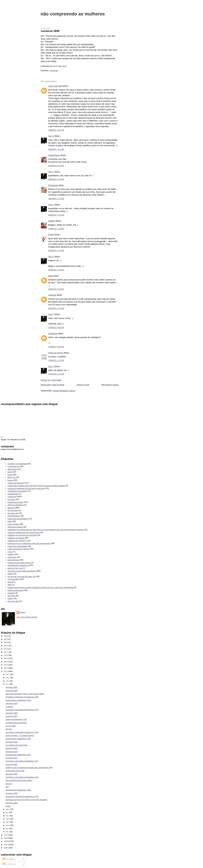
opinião (11, 554)
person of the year (15, 568)
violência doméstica (16, 590)
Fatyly (51, 234)
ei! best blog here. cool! (15, 771)
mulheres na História (16, 538)
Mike (51, 276)
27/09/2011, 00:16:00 (56, 328)
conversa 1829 (11, 703)
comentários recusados (17, 491)
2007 (6, 845)
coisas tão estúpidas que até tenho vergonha (26, 488)
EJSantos (53, 333)
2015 (6, 658)
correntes (11, 499)
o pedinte (9, 707)
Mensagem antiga (110, 385)
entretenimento (14, 516)
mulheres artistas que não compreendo (24, 532)
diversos (11, 508)
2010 (6, 835)
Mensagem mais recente (53, 385)
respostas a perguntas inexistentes (22, 571)
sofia (10, 582)
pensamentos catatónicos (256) (18, 790)
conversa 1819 (11, 803)
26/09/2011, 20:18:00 (56, 289)
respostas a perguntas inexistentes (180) (22, 697)
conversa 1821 (11, 774)
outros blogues (14, 560)
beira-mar (12, 477)
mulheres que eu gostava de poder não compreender (29, 543)
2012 (6, 668)
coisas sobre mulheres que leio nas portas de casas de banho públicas (36, 486)
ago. (8, 809)
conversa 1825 (11, 748)
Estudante (53, 185)
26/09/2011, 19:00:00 (56, 270)
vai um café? (11, 726)
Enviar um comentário (51, 380)
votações (11, 593)
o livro (10, 552)
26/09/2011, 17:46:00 (56, 251)
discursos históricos (16, 505)
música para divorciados (18, 546)
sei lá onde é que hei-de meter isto (22, 576)
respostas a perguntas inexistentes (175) (22, 796)
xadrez (10, 598)
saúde (10, 574)
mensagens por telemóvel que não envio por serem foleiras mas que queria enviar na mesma (46, 530)
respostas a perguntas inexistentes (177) (22, 761)
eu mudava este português (16, 745)
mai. (8, 819)
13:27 (64, 66)
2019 (6, 646)
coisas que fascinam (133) (16, 719)
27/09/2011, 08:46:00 (56, 347)
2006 (6, 848)
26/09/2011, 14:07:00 (56, 130)
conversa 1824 (11, 752)
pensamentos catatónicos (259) (18, 700)
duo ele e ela (13, 513)
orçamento (12, 557)
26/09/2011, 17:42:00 (56, 229)
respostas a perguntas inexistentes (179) (22, 710)
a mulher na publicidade (17, 464)
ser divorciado (13, 579)
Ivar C (51, 136)
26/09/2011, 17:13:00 (56, 199)
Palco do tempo (56, 353)
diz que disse (13, 510)
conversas (54, 70)
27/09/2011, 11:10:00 (56, 360)
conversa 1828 (50, 31)
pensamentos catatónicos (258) (18, 739)
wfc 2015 (11, 596)
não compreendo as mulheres (73, 14)
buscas (11, 480)
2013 (6, 665)
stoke (10, 585)
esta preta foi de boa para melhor (19, 780)
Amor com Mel (55, 86)
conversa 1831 (11, 687)
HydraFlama (54, 155)
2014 (6, 662)
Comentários (9, 864)
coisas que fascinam (16, 483)
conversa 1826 (11, 742)
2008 (6, 841)
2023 (6, 639)
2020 (6, 642)
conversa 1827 (11, 716)
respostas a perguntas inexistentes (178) (22, 732)
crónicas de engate (15, 502)
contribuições (13, 494)
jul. (7, 812)
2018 (6, 649)
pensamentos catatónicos (18, 565)
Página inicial (83, 385)
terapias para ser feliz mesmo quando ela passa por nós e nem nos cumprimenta (41, 587)
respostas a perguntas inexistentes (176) (22, 777)
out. (8, 681)
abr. (8, 822)
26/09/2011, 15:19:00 (56, 179)
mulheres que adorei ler (17, 541)
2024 (6, 636)
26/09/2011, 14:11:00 (56, 149)
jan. (8, 832)
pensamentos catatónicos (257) (18, 755)
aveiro (10, 472)
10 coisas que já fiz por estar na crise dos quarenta (26, 800)
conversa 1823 (11, 758)
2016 (6, 655)
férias (10, 521)
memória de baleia (15, 527)
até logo (9, 729)
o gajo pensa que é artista (18, 549)
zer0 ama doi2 (13, 601)
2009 (6, 838)
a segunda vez (14, 466)
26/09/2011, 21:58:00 (56, 308)
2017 (6, 652)
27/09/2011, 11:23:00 (56, 374)
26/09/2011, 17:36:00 (56, 215)
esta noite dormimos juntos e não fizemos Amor (25, 694)
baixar (10, 475)
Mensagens (9, 859)
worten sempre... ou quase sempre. (20, 735)
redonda (52, 295)
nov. (8, 678)
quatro (8, 806)
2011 (6, 671)
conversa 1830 (11, 691)
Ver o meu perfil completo (27, 617)
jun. (8, 816)
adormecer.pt (13, 469)
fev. (8, 828)
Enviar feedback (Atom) (64, 391)
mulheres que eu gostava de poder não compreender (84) (29, 767)
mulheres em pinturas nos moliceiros (23, 535)
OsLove (9, 784)
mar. (8, 825)
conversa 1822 (11, 764)
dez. (8, 674)
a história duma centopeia (16, 723)
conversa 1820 (11, 793)
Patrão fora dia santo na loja (19, 563)
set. (8, 684)
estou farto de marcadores (18, 519)
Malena (52, 221)
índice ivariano (14, 524)
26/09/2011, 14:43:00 (56, 166)
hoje (7, 787)
